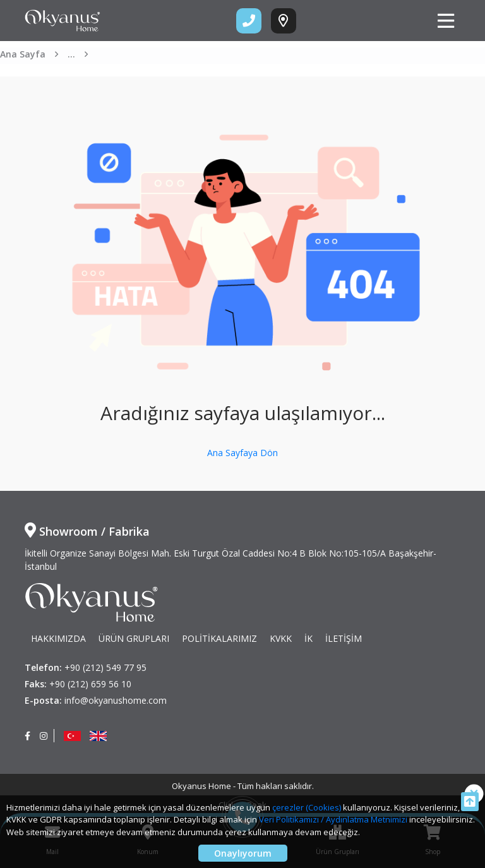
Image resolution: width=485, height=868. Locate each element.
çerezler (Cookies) (307, 807)
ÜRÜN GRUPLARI (134, 638)
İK (308, 638)
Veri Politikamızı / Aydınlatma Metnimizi (333, 819)
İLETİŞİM (344, 638)
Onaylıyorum (243, 853)
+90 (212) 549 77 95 (105, 667)
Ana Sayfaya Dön (242, 453)
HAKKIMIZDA (58, 638)
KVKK (281, 638)
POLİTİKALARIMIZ (219, 638)
